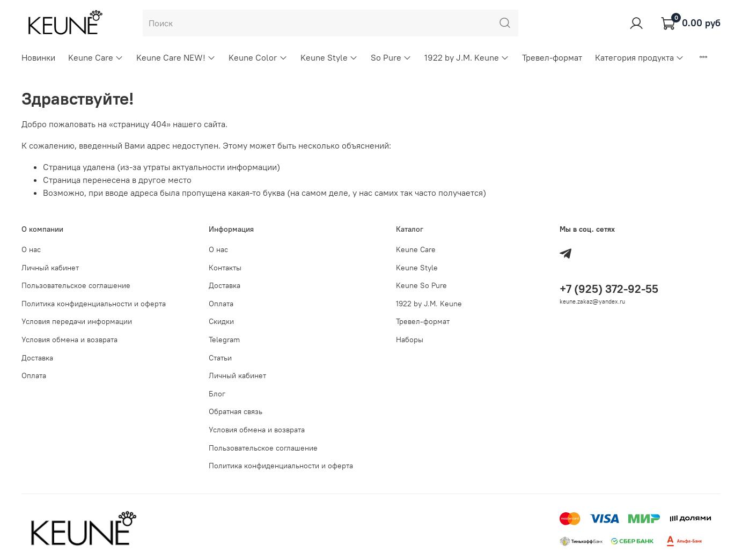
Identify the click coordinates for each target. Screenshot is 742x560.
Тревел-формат (552, 57)
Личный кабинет (50, 268)
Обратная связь (236, 411)
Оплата (34, 375)
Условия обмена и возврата (69, 340)
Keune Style (329, 57)
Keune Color (258, 57)
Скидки (221, 321)
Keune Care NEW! (176, 57)
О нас (31, 249)
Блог (217, 394)
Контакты (225, 268)
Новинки (38, 57)
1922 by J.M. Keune (467, 57)
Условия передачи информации (77, 321)
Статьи (220, 358)
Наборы (410, 340)
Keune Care (96, 57)
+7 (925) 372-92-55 (609, 289)
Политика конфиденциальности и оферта (94, 304)
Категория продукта (640, 57)
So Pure (391, 57)
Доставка (37, 358)
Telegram (224, 340)
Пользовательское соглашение (76, 285)
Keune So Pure (421, 285)
